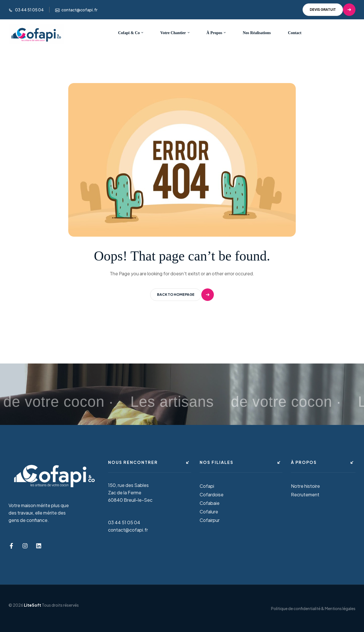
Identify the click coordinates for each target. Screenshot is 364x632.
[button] (329, 10)
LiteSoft (33, 605)
